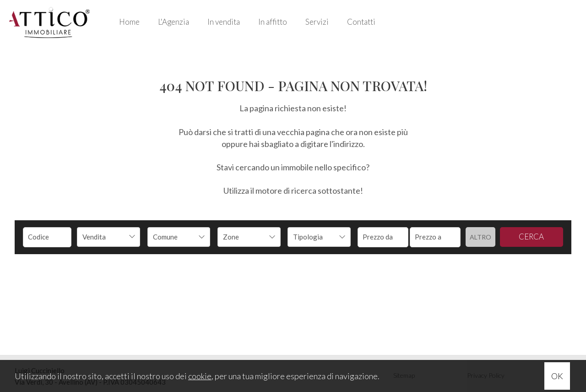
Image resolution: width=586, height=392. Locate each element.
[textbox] (173, 237)
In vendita (224, 22)
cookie (200, 376)
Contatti (361, 22)
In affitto (273, 22)
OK (557, 376)
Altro (480, 237)
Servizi (317, 22)
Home (129, 22)
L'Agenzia (174, 22)
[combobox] (109, 237)
